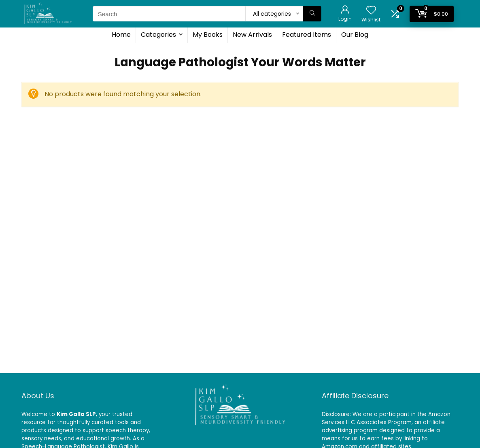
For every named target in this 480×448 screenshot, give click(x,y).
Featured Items (307, 35)
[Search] (312, 14)
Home (121, 35)
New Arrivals (252, 35)
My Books (208, 35)
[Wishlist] (371, 11)
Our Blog (355, 35)
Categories (158, 35)
